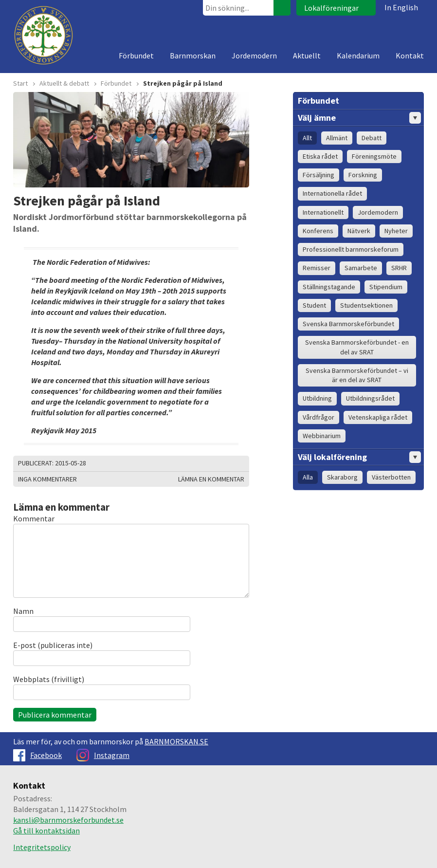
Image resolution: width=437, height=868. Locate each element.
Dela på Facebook (227, 463)
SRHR (399, 268)
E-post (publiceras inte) (53, 645)
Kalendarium (358, 55)
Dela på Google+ (239, 463)
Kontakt (410, 55)
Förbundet (136, 55)
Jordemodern (254, 55)
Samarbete (361, 268)
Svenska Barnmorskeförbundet (348, 324)
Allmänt (337, 138)
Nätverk (359, 231)
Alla (308, 477)
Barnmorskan (193, 55)
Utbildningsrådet (370, 398)
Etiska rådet (320, 156)
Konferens (318, 231)
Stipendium (386, 287)
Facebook (37, 755)
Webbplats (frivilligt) (49, 679)
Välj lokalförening (359, 457)
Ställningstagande (329, 287)
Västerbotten (391, 477)
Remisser (317, 268)
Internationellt (323, 212)
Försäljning (319, 175)
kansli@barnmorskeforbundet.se (68, 820)
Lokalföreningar (331, 8)
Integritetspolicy (42, 847)
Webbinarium (322, 436)
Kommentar (34, 518)
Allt (307, 138)
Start (20, 83)
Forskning (363, 175)
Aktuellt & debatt (64, 83)
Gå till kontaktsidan (46, 831)
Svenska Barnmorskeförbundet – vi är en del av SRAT (357, 375)
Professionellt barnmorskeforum (351, 249)
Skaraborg (342, 477)
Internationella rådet (332, 193)
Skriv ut (203, 463)
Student (314, 305)
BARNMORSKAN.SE (176, 741)
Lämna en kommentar (211, 479)
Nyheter (396, 231)
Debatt (372, 138)
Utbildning (317, 398)
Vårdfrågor (319, 417)
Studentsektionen (366, 305)
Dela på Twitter (215, 463)
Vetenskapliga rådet (378, 417)
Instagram (103, 755)
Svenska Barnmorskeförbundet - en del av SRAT (357, 347)
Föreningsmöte (374, 156)
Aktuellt (307, 55)
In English (401, 7)
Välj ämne (359, 118)
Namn (23, 611)
